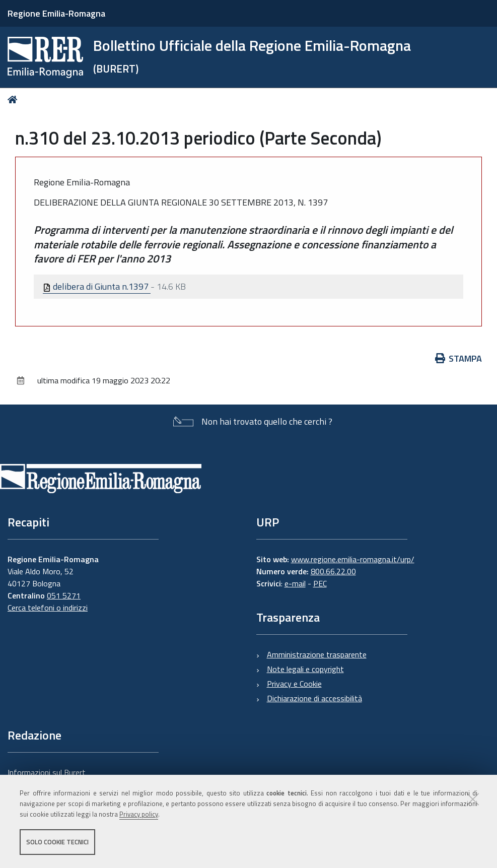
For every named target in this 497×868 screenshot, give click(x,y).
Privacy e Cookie (294, 684)
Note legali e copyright (305, 669)
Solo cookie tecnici (57, 842)
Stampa (459, 358)
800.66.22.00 (333, 571)
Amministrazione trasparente (317, 654)
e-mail (295, 583)
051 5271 (64, 595)
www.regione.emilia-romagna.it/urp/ (353, 559)
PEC (320, 583)
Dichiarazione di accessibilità (314, 698)
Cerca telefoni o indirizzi (48, 608)
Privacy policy (139, 814)
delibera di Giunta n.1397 (97, 286)
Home (14, 99)
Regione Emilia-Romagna (56, 13)
